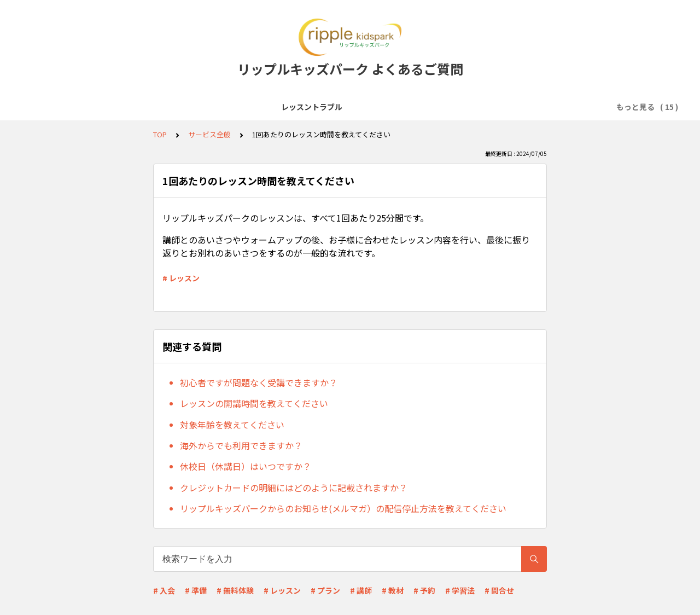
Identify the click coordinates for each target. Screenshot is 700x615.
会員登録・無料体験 (341, 107)
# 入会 (164, 590)
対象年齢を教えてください (232, 425)
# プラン (325, 590)
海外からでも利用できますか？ (241, 445)
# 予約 (424, 590)
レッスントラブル (72, 107)
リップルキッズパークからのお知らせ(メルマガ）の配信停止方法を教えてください (343, 508)
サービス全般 (141, 107)
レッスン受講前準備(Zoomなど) (235, 107)
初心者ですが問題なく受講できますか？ (259, 382)
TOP (160, 134)
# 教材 (393, 590)
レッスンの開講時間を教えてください (254, 403)
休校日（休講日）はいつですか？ (246, 466)
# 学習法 (460, 590)
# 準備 (196, 590)
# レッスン (181, 278)
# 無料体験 (235, 590)
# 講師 (361, 590)
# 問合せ (499, 590)
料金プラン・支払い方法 (540, 107)
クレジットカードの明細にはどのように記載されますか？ (294, 488)
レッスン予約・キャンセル (437, 107)
